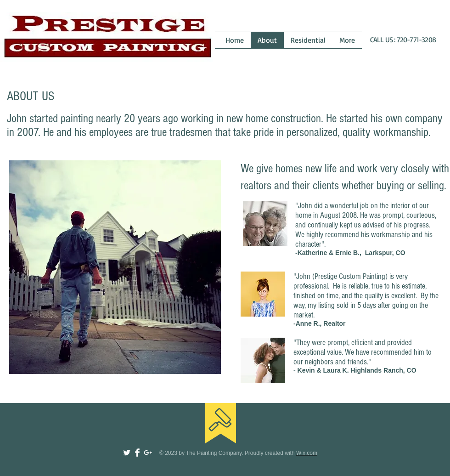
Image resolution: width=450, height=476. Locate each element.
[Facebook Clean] (137, 453)
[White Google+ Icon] (148, 453)
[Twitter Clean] (127, 453)
